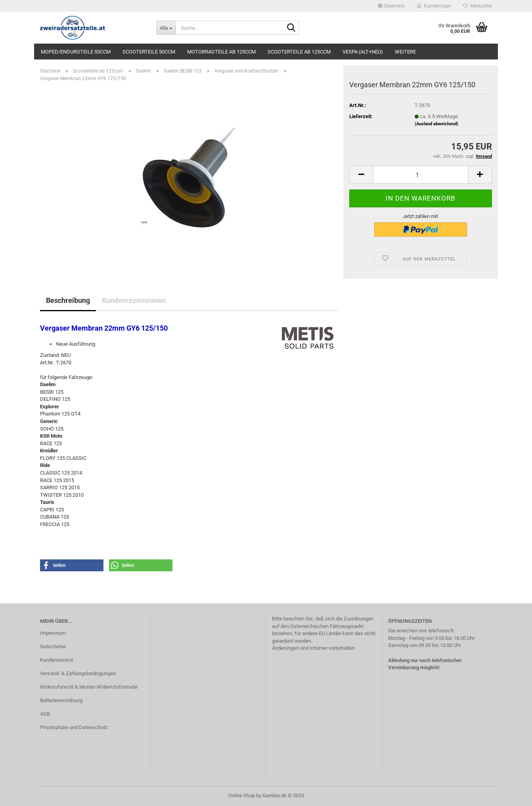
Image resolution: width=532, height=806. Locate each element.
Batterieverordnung (61, 700)
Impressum (53, 633)
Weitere (405, 52)
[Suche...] (166, 28)
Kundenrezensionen (134, 300)
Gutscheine (53, 646)
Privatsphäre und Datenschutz (74, 727)
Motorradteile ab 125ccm (221, 52)
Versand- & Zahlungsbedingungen (78, 673)
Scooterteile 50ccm (149, 52)
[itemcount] (421, 175)
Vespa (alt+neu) (363, 52)
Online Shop (241, 795)
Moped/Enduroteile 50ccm (76, 52)
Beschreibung (68, 300)
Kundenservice (57, 660)
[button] (391, 6)
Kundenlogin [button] (434, 6)
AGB (45, 714)
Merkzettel (477, 6)
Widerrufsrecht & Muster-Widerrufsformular (89, 687)
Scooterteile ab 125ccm (299, 52)
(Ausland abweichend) (436, 124)
